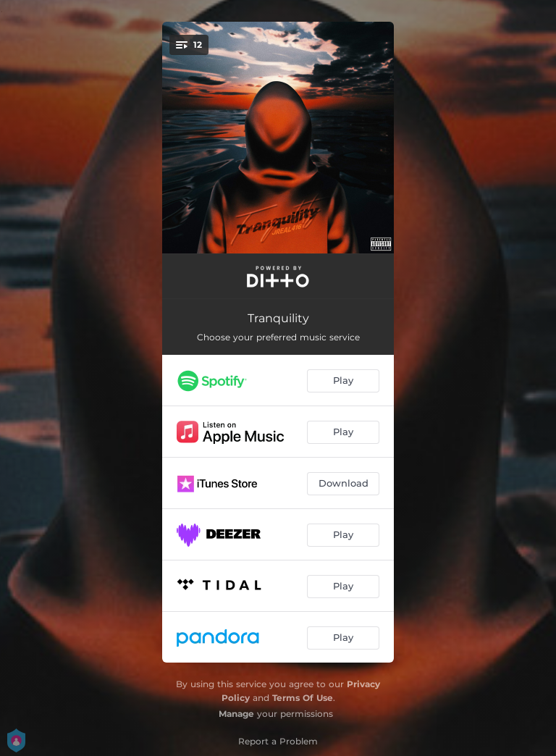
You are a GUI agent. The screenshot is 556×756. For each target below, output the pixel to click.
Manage (236, 714)
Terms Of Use (303, 698)
